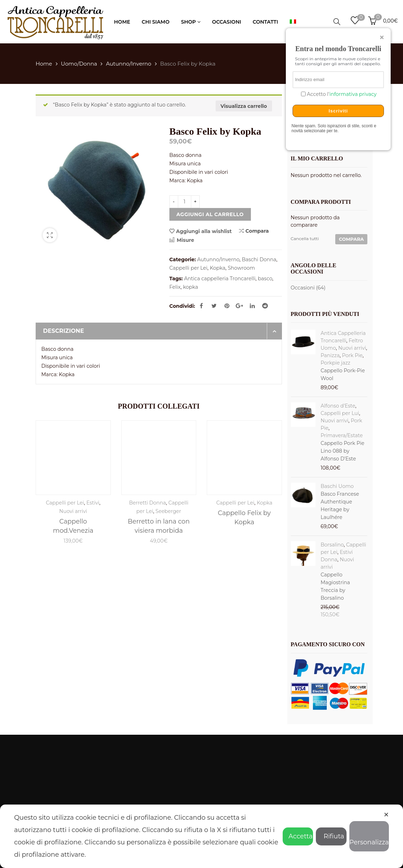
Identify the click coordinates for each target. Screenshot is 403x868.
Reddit (265, 306)
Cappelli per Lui (340, 413)
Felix (175, 287)
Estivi (93, 503)
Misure (182, 240)
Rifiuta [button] (331, 836)
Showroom (242, 268)
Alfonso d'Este (338, 406)
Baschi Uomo (337, 486)
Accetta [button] (298, 836)
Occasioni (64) (308, 288)
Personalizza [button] (369, 837)
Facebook (201, 306)
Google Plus (239, 306)
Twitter (214, 306)
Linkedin (252, 306)
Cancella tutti (305, 239)
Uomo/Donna (79, 64)
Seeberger (169, 511)
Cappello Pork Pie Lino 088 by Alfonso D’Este (343, 451)
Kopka (217, 268)
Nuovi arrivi (73, 511)
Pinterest (227, 306)
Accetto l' (341, 94)
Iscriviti (338, 111)
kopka (190, 287)
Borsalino (332, 545)
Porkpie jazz (336, 363)
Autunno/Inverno (129, 64)
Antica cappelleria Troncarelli (220, 279)
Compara (254, 231)
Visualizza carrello (244, 106)
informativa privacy (353, 94)
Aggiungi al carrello (210, 214)
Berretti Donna (148, 503)
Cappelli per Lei (188, 268)
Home (44, 64)
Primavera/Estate (342, 435)
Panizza (330, 355)
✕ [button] (386, 815)
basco (265, 279)
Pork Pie (352, 355)
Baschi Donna (259, 259)
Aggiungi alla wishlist (204, 231)
